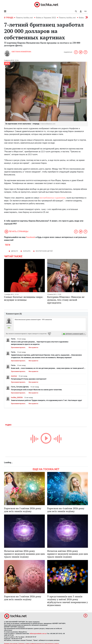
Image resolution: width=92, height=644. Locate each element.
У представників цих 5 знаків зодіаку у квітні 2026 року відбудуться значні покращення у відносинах (68, 601)
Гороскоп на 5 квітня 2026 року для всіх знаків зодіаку (23, 510)
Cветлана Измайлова (21, 52)
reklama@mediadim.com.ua (38, 634)
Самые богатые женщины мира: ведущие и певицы (24, 298)
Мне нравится (33, 348)
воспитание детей (44, 251)
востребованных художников (53, 198)
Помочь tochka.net (25, 18)
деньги (14, 251)
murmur (14, 376)
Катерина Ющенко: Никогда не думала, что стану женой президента (66, 300)
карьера (27, 251)
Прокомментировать (18, 348)
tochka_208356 (17, 397)
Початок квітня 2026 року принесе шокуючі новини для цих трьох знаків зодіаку (24, 554)
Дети (7, 63)
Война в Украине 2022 (46, 18)
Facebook (31, 237)
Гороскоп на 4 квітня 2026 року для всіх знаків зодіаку (66, 510)
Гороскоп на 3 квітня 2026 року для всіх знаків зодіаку (23, 598)
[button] (81, 11)
